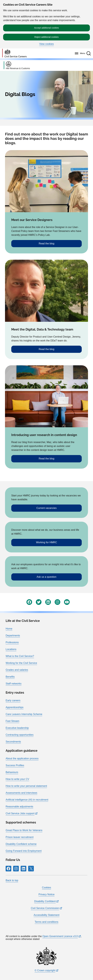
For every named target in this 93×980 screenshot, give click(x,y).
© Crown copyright (45, 970)
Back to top (12, 880)
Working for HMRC (46, 542)
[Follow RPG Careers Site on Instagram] (57, 602)
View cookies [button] (46, 44)
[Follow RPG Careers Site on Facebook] (29, 602)
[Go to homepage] (14, 53)
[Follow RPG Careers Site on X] (31, 869)
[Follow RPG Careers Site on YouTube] (67, 602)
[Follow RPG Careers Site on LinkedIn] (48, 602)
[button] (89, 53)
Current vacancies (47, 508)
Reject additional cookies (47, 37)
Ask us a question (46, 577)
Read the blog (46, 244)
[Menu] (79, 53)
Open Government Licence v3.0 (60, 936)
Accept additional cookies (46, 28)
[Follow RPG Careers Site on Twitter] (39, 602)
